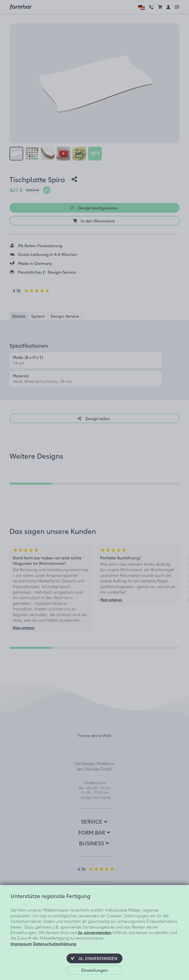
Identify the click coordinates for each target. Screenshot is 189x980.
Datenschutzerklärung (55, 944)
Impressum (21, 944)
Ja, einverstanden (95, 932)
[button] (94, 958)
